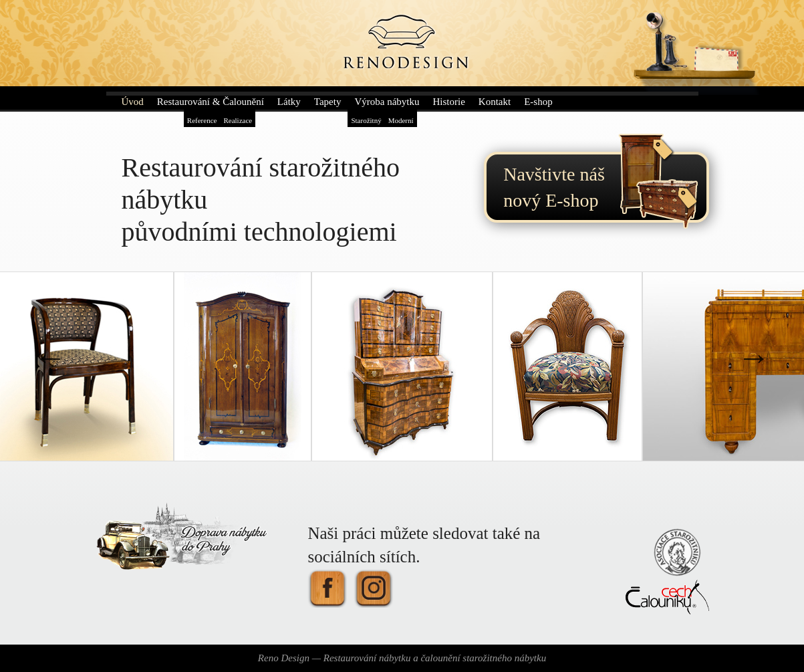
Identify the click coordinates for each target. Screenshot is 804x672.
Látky (289, 102)
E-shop (538, 102)
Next (754, 357)
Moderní (401, 120)
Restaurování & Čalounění (211, 102)
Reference (202, 120)
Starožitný (366, 120)
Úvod (133, 102)
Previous (50, 357)
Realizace (238, 120)
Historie (448, 102)
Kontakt (495, 102)
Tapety (328, 102)
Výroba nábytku (387, 102)
